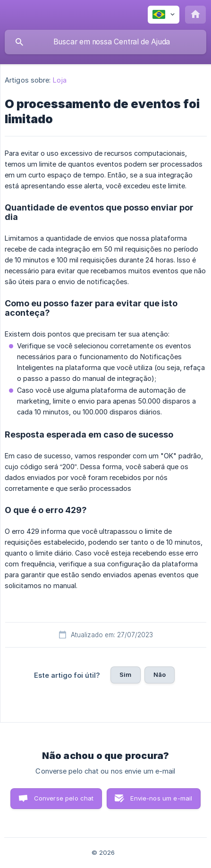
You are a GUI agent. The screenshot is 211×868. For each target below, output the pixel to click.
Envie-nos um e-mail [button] (161, 798)
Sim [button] (125, 674)
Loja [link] (60, 80)
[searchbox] (105, 42)
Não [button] (160, 674)
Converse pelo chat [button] (64, 798)
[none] (164, 15)
